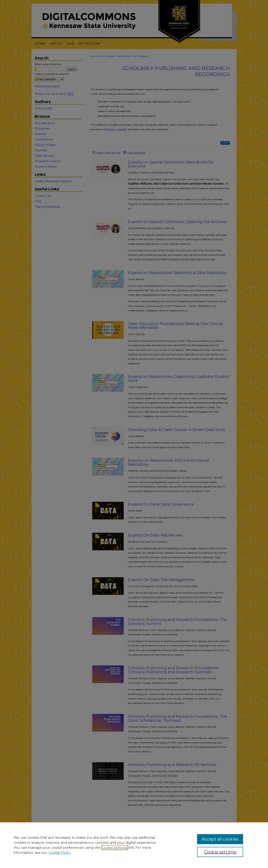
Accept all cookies (220, 839)
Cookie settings (115, 848)
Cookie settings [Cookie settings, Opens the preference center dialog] (220, 852)
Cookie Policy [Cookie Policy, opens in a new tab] (60, 853)
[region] (134, 845)
